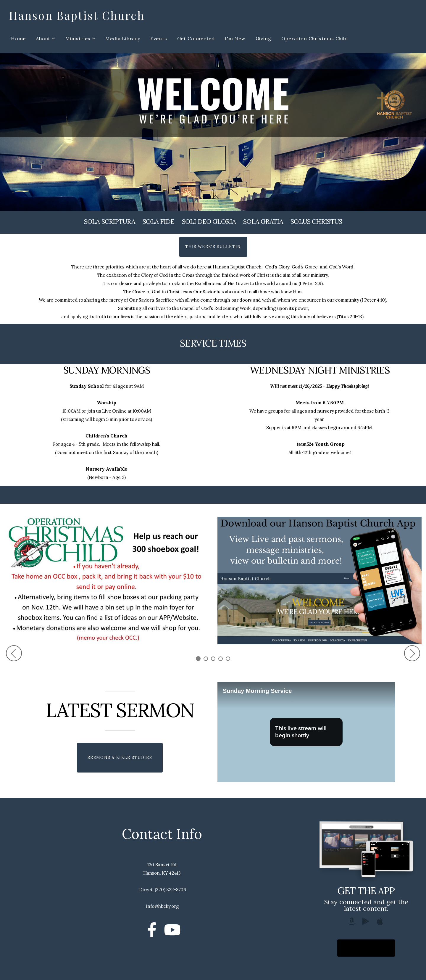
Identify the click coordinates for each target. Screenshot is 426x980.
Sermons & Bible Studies (120, 758)
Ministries (80, 38)
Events (159, 38)
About (46, 38)
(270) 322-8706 (170, 890)
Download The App (366, 948)
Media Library (123, 38)
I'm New (235, 38)
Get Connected (196, 38)
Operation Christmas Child (315, 38)
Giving (263, 38)
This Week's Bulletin (213, 247)
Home (18, 38)
